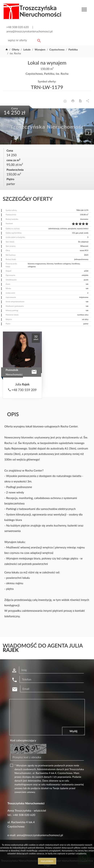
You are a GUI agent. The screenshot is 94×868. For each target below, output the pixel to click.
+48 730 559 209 (22, 390)
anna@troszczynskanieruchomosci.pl (29, 31)
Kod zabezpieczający (23, 740)
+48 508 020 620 (18, 27)
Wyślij (73, 731)
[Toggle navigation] (84, 10)
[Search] (24, 40)
